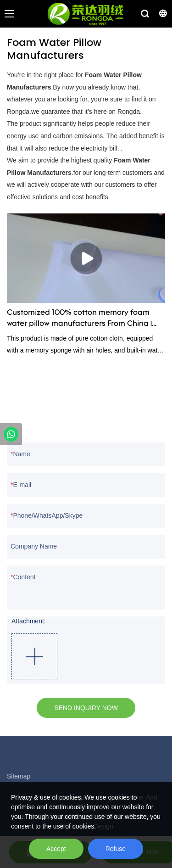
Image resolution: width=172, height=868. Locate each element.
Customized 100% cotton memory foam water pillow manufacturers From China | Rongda (79, 319)
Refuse (116, 849)
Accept (56, 849)
